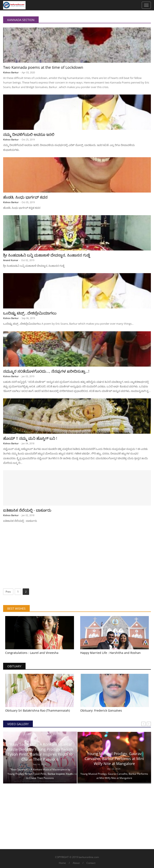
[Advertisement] (77, 557)
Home (62, 863)
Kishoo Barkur (11, 72)
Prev (8, 592)
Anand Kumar (11, 260)
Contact (91, 863)
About (76, 863)
